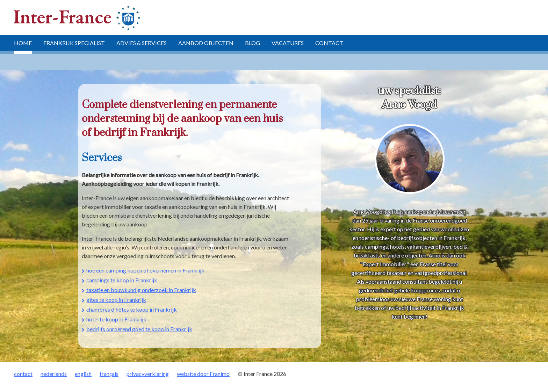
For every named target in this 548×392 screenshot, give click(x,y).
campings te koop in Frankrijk (122, 280)
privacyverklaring (148, 374)
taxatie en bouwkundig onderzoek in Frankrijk (141, 290)
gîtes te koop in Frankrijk (116, 300)
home (23, 43)
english (83, 374)
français (109, 374)
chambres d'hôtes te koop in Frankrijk (132, 309)
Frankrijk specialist (74, 43)
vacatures (288, 43)
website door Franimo (203, 374)
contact (329, 43)
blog (253, 43)
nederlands (54, 374)
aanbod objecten (206, 43)
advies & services (142, 43)
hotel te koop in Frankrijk (116, 319)
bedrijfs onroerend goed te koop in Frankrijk (139, 329)
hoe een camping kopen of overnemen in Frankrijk (145, 270)
